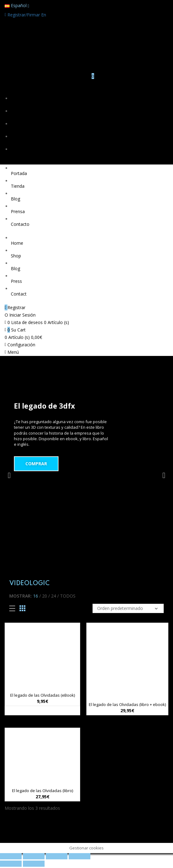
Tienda (18, 116)
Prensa (18, 142)
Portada (19, 104)
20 (45, 596)
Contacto (20, 154)
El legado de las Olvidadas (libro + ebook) (127, 704)
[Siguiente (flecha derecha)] (34, 864)
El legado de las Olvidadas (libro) (43, 791)
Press (16, 281)
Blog (15, 129)
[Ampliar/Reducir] (80, 856)
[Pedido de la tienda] (128, 608)
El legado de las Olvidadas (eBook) (43, 695)
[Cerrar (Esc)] (11, 856)
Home (17, 243)
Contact (19, 294)
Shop (16, 256)
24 (54, 596)
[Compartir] (34, 856)
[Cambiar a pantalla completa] (57, 856)
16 (36, 596)
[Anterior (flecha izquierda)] (11, 864)
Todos (68, 596)
